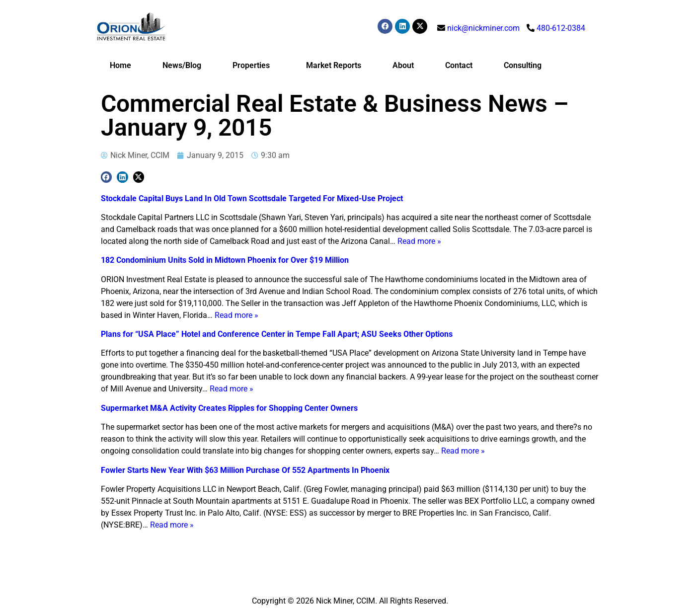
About (403, 65)
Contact (459, 65)
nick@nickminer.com (483, 28)
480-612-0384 (561, 28)
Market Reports (334, 65)
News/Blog (182, 65)
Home (120, 65)
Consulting (523, 65)
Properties (254, 66)
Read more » (419, 241)
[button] (107, 177)
